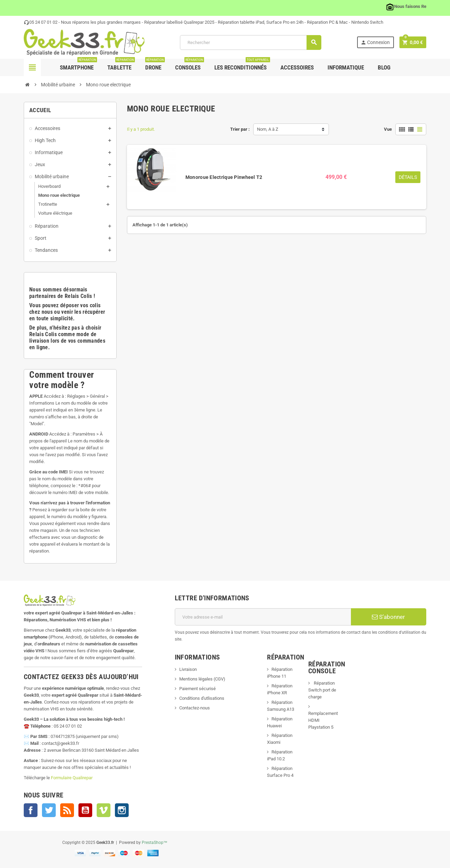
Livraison (188, 669)
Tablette (121, 65)
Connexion (375, 42)
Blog (384, 67)
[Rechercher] (250, 42)
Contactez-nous (195, 708)
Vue (388, 129)
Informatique (346, 67)
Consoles (190, 65)
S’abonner (388, 617)
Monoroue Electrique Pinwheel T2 (224, 177)
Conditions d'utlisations (202, 698)
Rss (67, 810)
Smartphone (78, 65)
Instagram (122, 810)
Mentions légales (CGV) (202, 679)
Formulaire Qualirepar (72, 778)
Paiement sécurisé (197, 689)
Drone (155, 65)
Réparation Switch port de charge (322, 690)
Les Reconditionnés (242, 65)
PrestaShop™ (155, 843)
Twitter (49, 810)
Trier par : (240, 129)
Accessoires (297, 67)
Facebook (31, 810)
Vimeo (104, 810)
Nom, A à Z (268, 129)
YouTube (85, 810)
